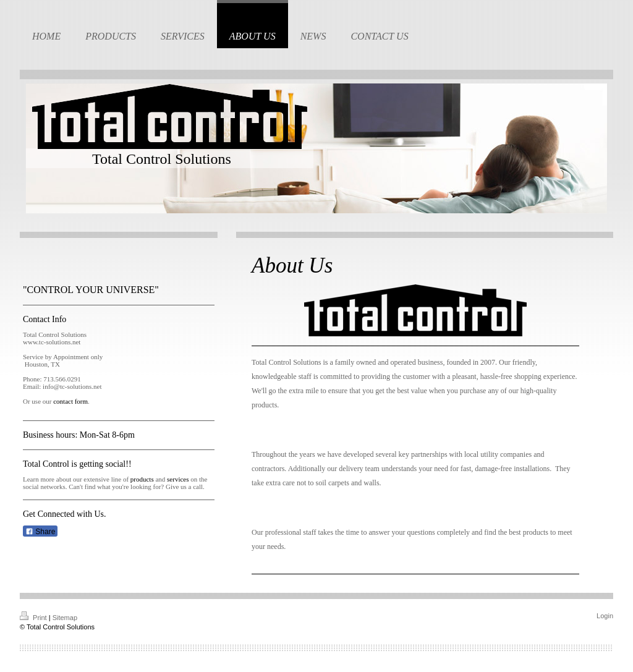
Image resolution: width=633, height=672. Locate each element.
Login (605, 616)
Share (40, 532)
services (178, 479)
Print (34, 618)
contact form (70, 401)
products (142, 479)
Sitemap (65, 618)
